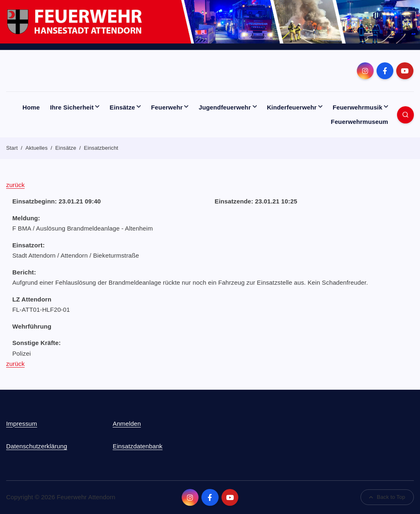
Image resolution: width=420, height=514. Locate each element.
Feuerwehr (167, 107)
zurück (15, 185)
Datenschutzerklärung (37, 446)
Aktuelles (37, 148)
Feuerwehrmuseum (360, 122)
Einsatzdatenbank (138, 446)
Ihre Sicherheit (72, 107)
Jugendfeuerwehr (225, 107)
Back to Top (387, 497)
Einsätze (122, 107)
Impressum (22, 424)
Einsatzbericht (101, 148)
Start (12, 148)
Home (31, 107)
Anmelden (127, 424)
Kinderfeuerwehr (292, 107)
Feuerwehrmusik (357, 107)
